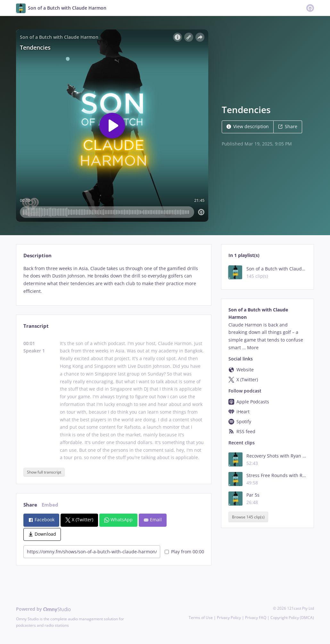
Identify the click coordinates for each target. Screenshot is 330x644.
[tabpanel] (114, 280)
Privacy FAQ (256, 618)
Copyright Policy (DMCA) (292, 618)
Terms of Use (201, 618)
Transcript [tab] (36, 326)
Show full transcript (44, 472)
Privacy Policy (229, 618)
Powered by (43, 609)
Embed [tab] (50, 505)
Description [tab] (37, 256)
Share (288, 126)
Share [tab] (30, 505)
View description (248, 126)
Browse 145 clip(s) (248, 517)
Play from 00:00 (184, 552)
